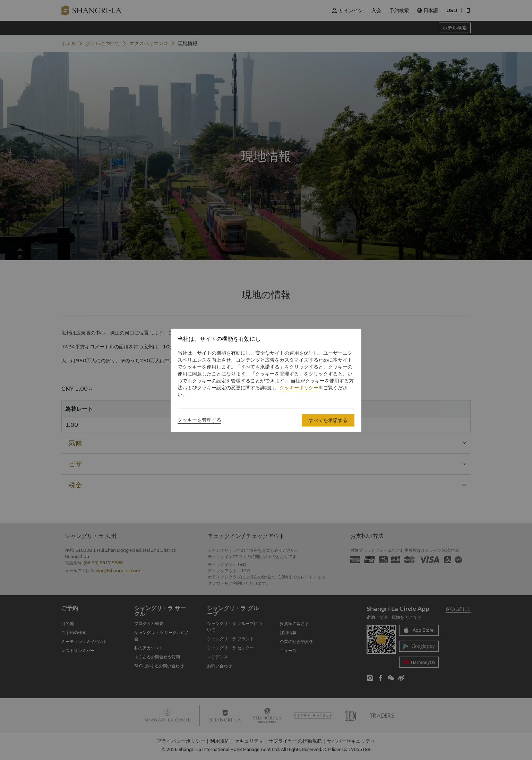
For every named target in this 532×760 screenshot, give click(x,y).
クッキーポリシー (299, 388)
